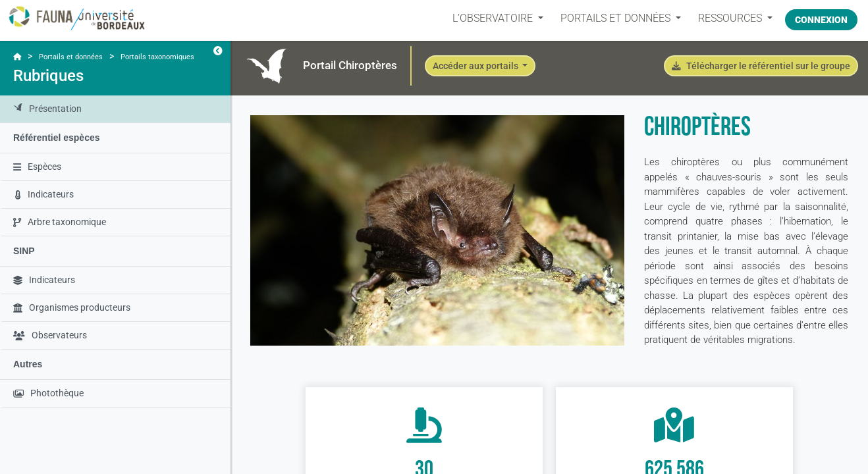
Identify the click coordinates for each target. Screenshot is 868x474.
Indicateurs (44, 194)
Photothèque (48, 393)
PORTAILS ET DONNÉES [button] (611, 18)
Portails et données (71, 57)
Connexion (821, 18)
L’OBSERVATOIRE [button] (488, 18)
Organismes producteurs (72, 307)
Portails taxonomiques (157, 57)
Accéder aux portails (476, 66)
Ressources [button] (725, 18)
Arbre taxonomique (60, 222)
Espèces (37, 167)
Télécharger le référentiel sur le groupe (761, 66)
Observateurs (50, 335)
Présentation (47, 109)
